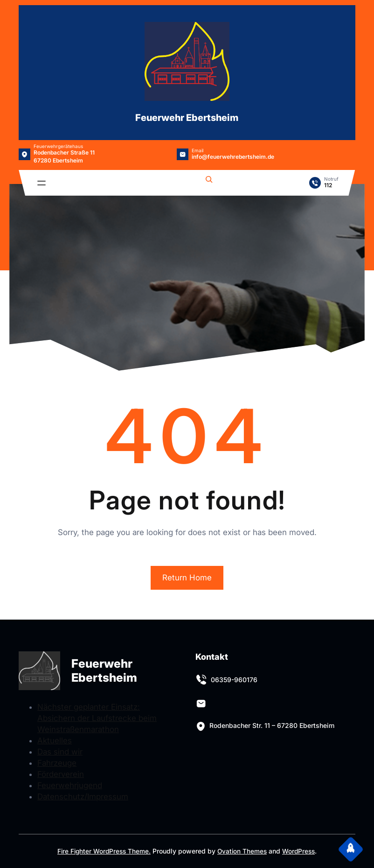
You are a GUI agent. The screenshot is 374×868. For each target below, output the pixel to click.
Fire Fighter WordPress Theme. (103, 851)
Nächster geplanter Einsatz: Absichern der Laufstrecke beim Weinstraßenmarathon (97, 718)
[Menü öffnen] (42, 183)
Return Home (187, 578)
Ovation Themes (243, 851)
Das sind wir (60, 752)
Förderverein (61, 774)
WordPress (301, 851)
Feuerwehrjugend (70, 785)
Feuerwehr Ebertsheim (187, 118)
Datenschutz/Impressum (83, 797)
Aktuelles (55, 741)
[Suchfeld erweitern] (209, 181)
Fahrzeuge (57, 763)
